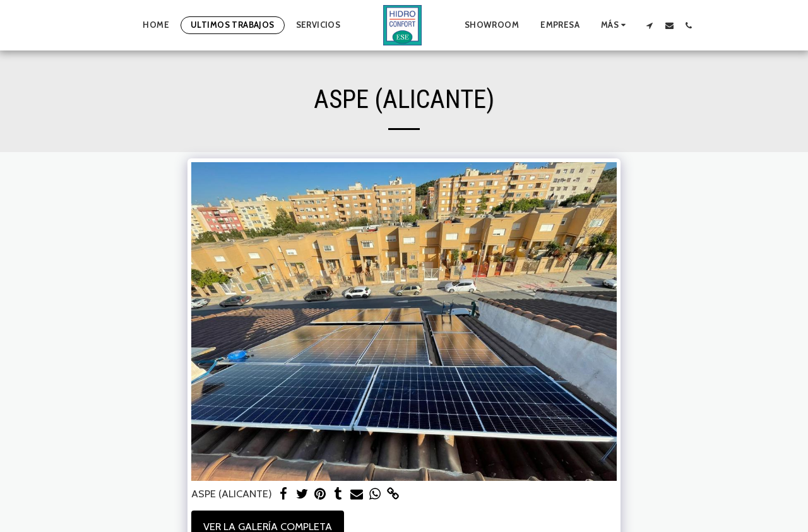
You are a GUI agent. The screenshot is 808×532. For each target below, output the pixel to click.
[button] (650, 25)
